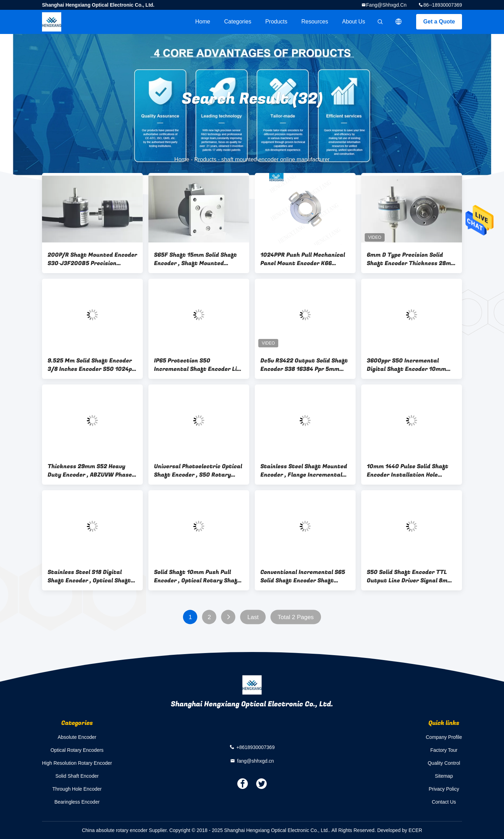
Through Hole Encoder (77, 789)
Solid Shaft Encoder (77, 776)
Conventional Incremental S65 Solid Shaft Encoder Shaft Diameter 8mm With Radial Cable (303, 576)
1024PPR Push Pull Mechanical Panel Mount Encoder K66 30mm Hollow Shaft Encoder (303, 259)
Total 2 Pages (296, 617)
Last (253, 617)
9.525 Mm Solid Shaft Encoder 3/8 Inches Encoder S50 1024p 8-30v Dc (90, 365)
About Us (354, 22)
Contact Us (444, 802)
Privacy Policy (444, 789)
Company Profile (444, 737)
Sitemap (444, 776)
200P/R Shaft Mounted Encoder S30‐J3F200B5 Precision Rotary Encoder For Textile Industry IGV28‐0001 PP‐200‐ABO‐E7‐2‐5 (92, 259)
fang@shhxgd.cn (386, 5)
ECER (415, 830)
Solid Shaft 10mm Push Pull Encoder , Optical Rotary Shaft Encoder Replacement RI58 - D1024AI (197, 576)
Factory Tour (444, 750)
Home (203, 22)
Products (276, 22)
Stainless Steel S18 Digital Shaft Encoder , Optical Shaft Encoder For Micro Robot (89, 576)
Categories (238, 22)
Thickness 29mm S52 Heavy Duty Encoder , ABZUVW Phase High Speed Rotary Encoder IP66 (92, 471)
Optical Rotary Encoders (77, 750)
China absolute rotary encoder (115, 830)
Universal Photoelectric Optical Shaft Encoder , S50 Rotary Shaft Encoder (198, 471)
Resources (315, 22)
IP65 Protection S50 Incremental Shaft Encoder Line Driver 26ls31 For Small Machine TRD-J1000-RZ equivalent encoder (199, 365)
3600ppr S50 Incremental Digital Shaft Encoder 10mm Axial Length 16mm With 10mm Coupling (410, 365)
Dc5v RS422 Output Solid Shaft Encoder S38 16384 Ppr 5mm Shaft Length (304, 365)
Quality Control (444, 763)
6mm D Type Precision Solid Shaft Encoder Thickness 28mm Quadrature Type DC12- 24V (412, 259)
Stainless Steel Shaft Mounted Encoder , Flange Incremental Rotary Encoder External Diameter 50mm (304, 471)
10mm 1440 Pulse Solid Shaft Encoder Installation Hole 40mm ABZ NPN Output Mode (408, 471)
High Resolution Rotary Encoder (77, 763)
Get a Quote (439, 22)
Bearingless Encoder (77, 802)
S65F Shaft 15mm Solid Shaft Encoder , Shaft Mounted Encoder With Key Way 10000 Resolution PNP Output (195, 259)
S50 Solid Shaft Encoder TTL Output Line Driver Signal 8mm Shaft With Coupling (410, 576)
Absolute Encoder (77, 737)
